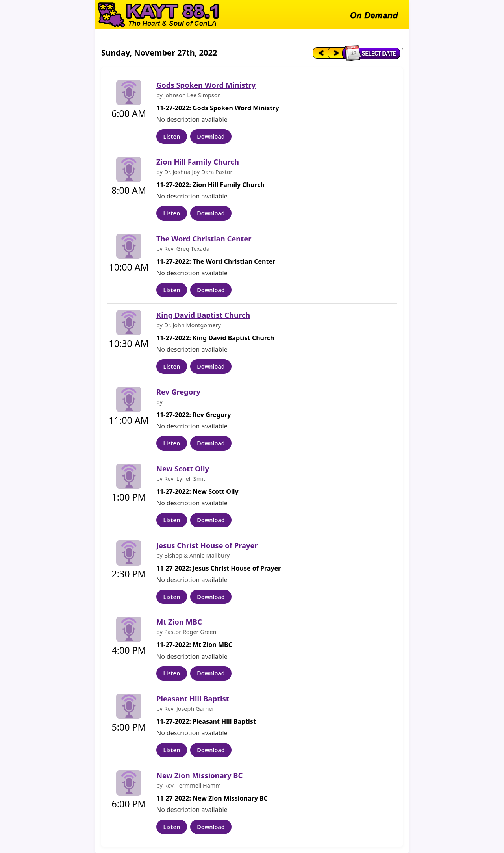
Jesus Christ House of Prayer (207, 545)
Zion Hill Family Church (198, 162)
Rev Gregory (178, 392)
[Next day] (335, 53)
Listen (172, 136)
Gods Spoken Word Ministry (206, 85)
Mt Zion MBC (179, 622)
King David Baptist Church (203, 315)
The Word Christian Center (204, 238)
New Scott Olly (183, 468)
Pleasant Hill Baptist (193, 698)
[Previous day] (320, 53)
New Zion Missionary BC (199, 775)
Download (211, 136)
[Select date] (373, 53)
